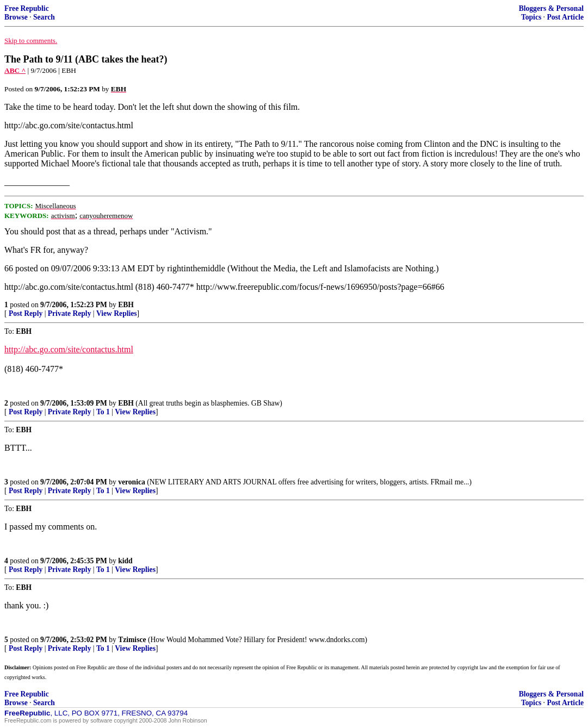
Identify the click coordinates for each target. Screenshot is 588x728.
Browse (16, 17)
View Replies (117, 313)
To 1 (103, 412)
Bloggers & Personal (551, 8)
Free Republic (27, 8)
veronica (132, 482)
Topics (531, 17)
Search (44, 17)
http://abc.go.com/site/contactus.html (69, 349)
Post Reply (26, 313)
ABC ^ (15, 70)
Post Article (565, 17)
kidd (125, 561)
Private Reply (70, 313)
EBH (126, 305)
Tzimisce (132, 640)
